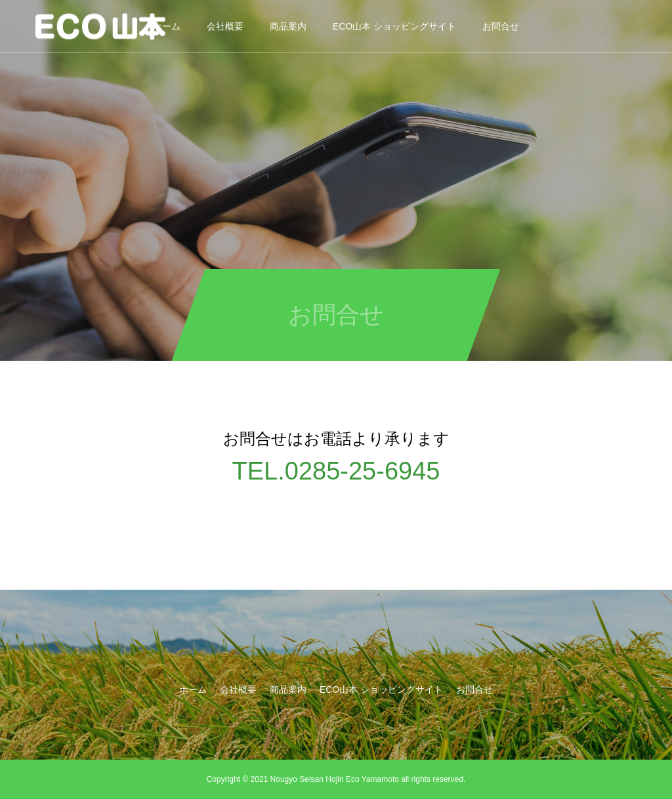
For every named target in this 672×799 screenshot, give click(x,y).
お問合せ (501, 26)
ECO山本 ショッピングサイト (394, 26)
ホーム (193, 689)
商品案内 (288, 26)
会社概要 (225, 26)
